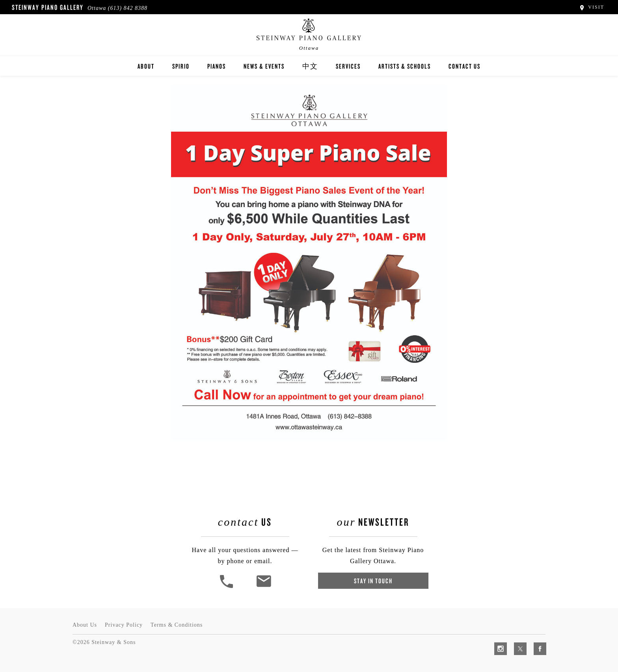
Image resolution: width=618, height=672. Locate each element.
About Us (85, 625)
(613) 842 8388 (128, 8)
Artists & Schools (405, 66)
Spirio (181, 66)
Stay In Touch (373, 581)
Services (348, 66)
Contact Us (464, 66)
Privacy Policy (124, 625)
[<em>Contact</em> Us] (263, 587)
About (146, 66)
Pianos (217, 66)
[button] (227, 587)
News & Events (264, 66)
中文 (310, 66)
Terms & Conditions (177, 625)
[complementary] (561, 629)
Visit (591, 7)
